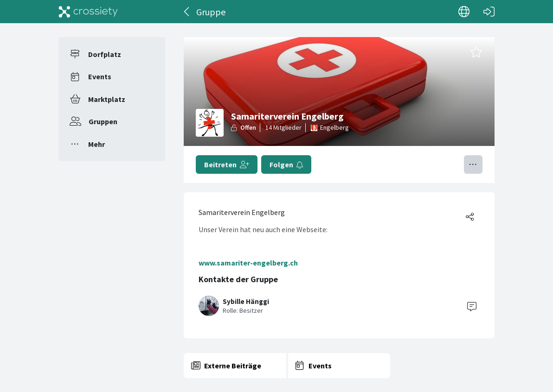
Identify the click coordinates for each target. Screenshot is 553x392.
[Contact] (472, 306)
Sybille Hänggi (246, 301)
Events (100, 76)
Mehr (96, 144)
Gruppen (103, 121)
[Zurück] (187, 12)
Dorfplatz (105, 54)
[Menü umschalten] (473, 164)
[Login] (489, 12)
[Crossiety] (88, 12)
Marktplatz (107, 99)
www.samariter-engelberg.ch (248, 263)
